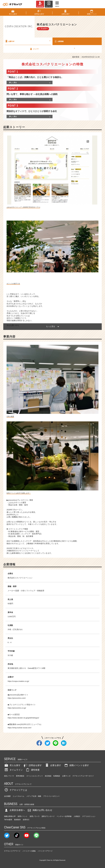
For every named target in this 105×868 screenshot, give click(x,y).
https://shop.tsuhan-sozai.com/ (20, 728)
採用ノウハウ (35, 816)
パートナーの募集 (29, 851)
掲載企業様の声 (10, 816)
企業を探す (53, 765)
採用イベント (23, 816)
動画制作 (17, 820)
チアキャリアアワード (12, 851)
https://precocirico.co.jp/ (17, 708)
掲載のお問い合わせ (40, 810)
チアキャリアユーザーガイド (83, 776)
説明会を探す (33, 765)
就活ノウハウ (9, 776)
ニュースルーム (18, 796)
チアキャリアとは (16, 790)
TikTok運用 (8, 820)
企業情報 (59, 41)
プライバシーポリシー (51, 796)
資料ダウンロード (48, 816)
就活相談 (48, 776)
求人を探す (12, 765)
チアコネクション (89, 816)
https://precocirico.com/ (17, 698)
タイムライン (13, 770)
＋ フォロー (43, 29)
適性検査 (33, 770)
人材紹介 (77, 816)
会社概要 (7, 796)
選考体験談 (20, 776)
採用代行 (26, 820)
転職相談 (57, 776)
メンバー (52, 49)
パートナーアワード (45, 851)
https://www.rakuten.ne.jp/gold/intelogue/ (23, 718)
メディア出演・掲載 (34, 796)
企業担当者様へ (14, 810)
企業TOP (28, 41)
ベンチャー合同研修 (64, 816)
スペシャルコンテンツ (35, 776)
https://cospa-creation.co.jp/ (18, 681)
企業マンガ (66, 776)
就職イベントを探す (76, 765)
